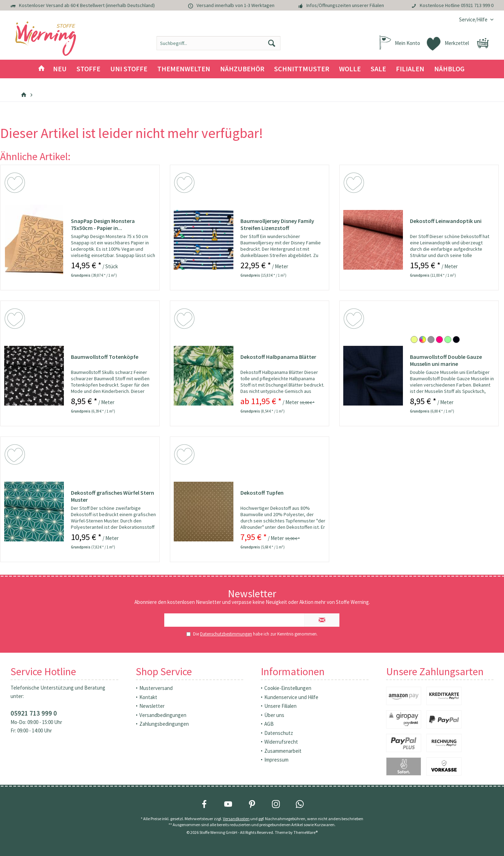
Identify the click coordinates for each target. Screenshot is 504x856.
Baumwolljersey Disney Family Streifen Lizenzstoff (277, 224)
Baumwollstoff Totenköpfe (105, 357)
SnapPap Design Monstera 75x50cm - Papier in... (103, 224)
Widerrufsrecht (281, 742)
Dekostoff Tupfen (262, 493)
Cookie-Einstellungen (288, 688)
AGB (269, 724)
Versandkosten (236, 819)
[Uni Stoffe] (129, 69)
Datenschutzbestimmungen (226, 634)
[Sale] (378, 69)
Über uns (274, 715)
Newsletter (152, 706)
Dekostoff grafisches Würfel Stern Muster (112, 496)
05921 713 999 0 (477, 5)
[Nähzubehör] (242, 69)
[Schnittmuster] (302, 69)
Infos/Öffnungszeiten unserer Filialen (345, 5)
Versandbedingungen (163, 715)
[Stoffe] (88, 69)
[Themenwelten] (184, 69)
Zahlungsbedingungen (164, 724)
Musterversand (156, 688)
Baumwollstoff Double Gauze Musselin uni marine (446, 360)
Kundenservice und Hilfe (291, 697)
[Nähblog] (449, 69)
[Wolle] (350, 69)
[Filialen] (410, 69)
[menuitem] (474, 19)
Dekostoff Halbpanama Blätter (278, 357)
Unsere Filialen (280, 706)
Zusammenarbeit (283, 751)
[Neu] (60, 69)
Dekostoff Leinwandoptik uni (446, 221)
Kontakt (148, 697)
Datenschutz (279, 733)
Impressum (276, 760)
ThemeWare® (306, 832)
